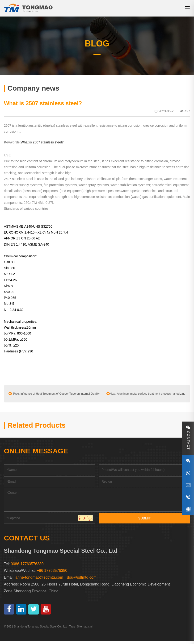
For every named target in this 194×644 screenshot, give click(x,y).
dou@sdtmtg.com (82, 580)
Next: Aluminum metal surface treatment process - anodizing (146, 397)
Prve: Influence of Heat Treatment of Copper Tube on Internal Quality (54, 397)
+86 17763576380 (52, 574)
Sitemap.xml (85, 630)
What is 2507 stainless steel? (42, 145)
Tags (72, 630)
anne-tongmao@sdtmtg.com (39, 580)
